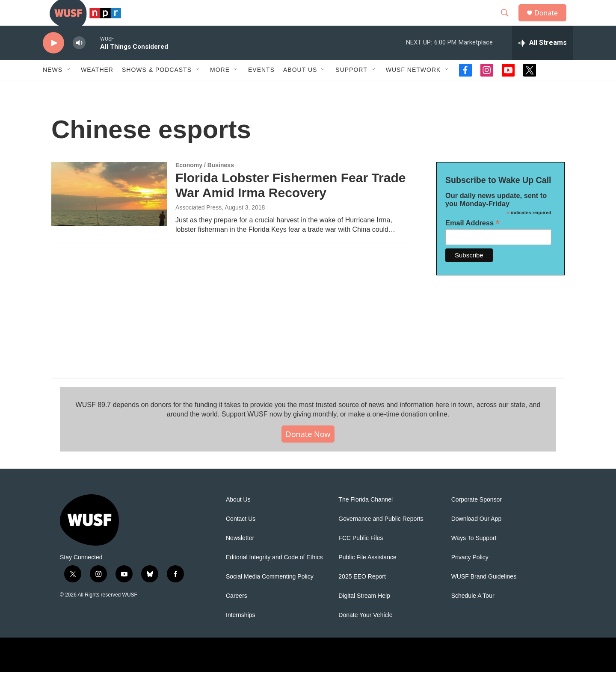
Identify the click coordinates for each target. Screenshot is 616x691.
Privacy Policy (470, 577)
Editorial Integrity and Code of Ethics (274, 577)
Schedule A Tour (473, 615)
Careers (237, 615)
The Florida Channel (366, 519)
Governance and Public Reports (381, 538)
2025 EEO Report (362, 596)
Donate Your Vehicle (365, 634)
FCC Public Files (361, 557)
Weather (97, 89)
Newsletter (240, 557)
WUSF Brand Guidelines (484, 596)
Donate (551, 22)
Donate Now (308, 453)
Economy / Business (205, 184)
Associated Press (198, 227)
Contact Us (241, 538)
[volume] (79, 62)
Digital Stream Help (364, 615)
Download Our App (477, 538)
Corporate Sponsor (477, 519)
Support (351, 89)
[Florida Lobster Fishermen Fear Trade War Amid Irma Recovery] (109, 213)
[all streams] (543, 62)
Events (261, 89)
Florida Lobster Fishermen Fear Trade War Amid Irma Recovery (290, 204)
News (53, 89)
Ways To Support (474, 557)
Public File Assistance (367, 577)
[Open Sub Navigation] (69, 89)
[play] (53, 62)
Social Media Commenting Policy (270, 596)
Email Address (472, 242)
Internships (240, 634)
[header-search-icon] (509, 23)
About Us (238, 519)
